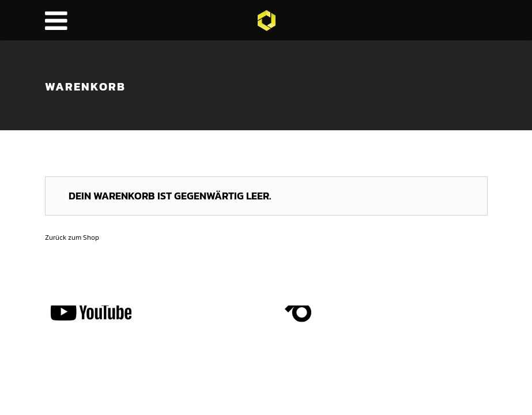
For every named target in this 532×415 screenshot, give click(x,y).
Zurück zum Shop (72, 237)
